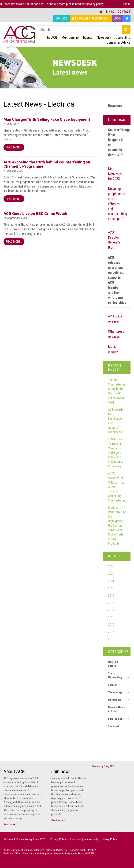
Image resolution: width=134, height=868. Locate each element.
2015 (111, 625)
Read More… (14, 147)
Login (118, 18)
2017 (111, 610)
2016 (111, 617)
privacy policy (95, 4)
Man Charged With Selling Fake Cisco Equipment (47, 119)
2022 (111, 574)
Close (127, 4)
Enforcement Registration (91, 18)
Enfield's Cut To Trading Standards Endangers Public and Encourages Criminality (116, 453)
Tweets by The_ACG (103, 766)
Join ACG (62, 18)
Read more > (10, 824)
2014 (111, 632)
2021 (111, 581)
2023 (111, 566)
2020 (111, 588)
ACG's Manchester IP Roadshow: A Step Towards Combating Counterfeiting (117, 487)
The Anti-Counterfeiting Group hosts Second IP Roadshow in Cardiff (117, 391)
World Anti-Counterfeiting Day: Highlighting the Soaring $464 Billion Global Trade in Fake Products (117, 525)
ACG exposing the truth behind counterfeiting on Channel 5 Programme (47, 164)
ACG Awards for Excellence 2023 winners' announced (116, 421)
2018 (111, 603)
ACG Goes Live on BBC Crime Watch (35, 214)
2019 (111, 595)
